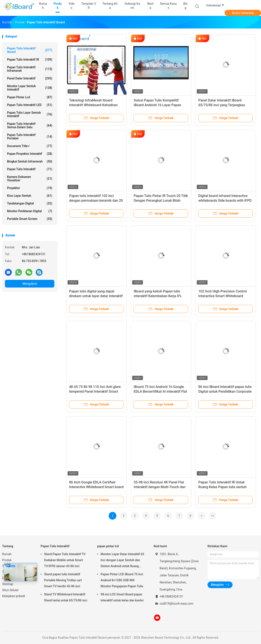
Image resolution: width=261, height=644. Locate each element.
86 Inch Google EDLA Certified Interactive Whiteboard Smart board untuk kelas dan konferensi (96, 487)
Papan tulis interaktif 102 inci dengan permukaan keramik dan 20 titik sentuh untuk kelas (96, 201)
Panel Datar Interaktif (30, 78)
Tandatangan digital (30, 203)
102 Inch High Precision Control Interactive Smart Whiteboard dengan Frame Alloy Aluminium (223, 296)
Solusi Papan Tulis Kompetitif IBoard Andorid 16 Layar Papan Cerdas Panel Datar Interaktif (157, 105)
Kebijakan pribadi (14, 596)
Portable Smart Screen (30, 219)
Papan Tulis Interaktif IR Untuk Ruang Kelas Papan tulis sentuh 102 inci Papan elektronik (222, 487)
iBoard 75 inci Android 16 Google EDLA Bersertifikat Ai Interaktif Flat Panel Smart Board (160, 391)
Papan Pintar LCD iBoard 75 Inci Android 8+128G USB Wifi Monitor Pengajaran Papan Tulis (122, 580)
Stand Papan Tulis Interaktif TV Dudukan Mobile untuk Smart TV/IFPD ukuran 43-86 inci (65, 560)
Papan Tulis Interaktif (30, 169)
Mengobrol (30, 284)
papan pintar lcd (30, 97)
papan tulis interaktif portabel (30, 137)
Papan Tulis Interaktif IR (30, 60)
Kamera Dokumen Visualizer (30, 179)
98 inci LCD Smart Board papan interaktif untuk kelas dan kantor (122, 597)
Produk (7, 560)
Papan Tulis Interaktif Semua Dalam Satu (30, 125)
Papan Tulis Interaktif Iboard (30, 50)
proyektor (30, 188)
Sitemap (8, 584)
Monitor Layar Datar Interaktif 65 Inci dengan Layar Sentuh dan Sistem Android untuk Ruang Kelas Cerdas (122, 561)
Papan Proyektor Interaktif (30, 154)
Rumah (7, 554)
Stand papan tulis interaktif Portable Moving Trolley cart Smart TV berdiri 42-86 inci (63, 580)
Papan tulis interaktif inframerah (30, 69)
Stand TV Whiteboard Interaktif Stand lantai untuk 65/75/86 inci (66, 597)
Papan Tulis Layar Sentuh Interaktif (30, 114)
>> (213, 516)
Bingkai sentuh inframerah (30, 161)
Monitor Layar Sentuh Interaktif (30, 88)
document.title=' (30, 146)
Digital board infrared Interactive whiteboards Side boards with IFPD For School (225, 201)
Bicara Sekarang (243, 13)
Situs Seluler (10, 590)
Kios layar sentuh (30, 196)
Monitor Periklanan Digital (30, 211)
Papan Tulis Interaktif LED (30, 105)
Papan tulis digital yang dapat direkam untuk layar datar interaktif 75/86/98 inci (96, 296)
